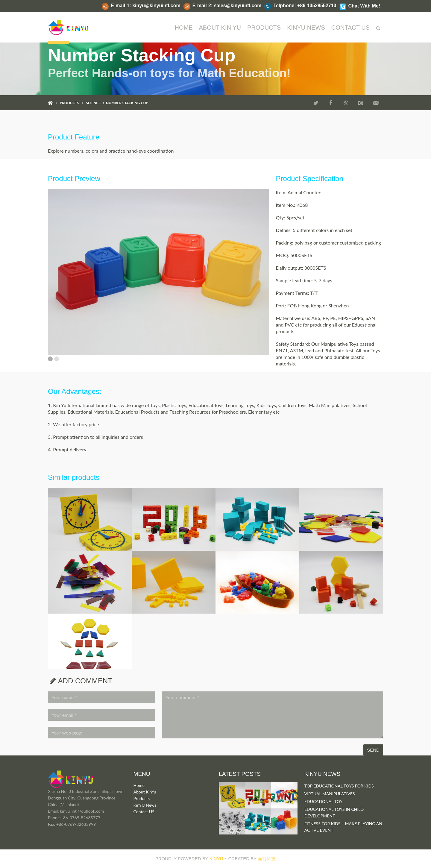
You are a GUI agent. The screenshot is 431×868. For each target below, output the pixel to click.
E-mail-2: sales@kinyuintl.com (227, 6)
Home (184, 28)
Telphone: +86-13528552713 (305, 6)
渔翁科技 (267, 859)
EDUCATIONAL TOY (324, 801)
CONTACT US (350, 28)
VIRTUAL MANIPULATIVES (330, 794)
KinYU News (145, 805)
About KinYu (145, 792)
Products (142, 798)
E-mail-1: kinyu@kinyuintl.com (146, 6)
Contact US (144, 812)
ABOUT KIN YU (220, 28)
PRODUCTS (264, 28)
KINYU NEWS (306, 28)
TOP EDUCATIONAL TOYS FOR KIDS (339, 786)
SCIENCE (93, 103)
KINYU (216, 859)
